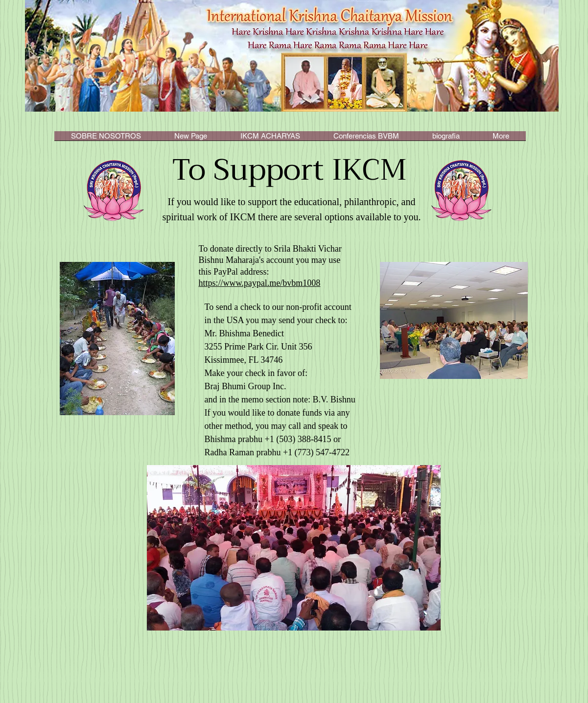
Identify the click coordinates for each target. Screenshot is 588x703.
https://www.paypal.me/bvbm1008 (260, 283)
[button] (270, 139)
